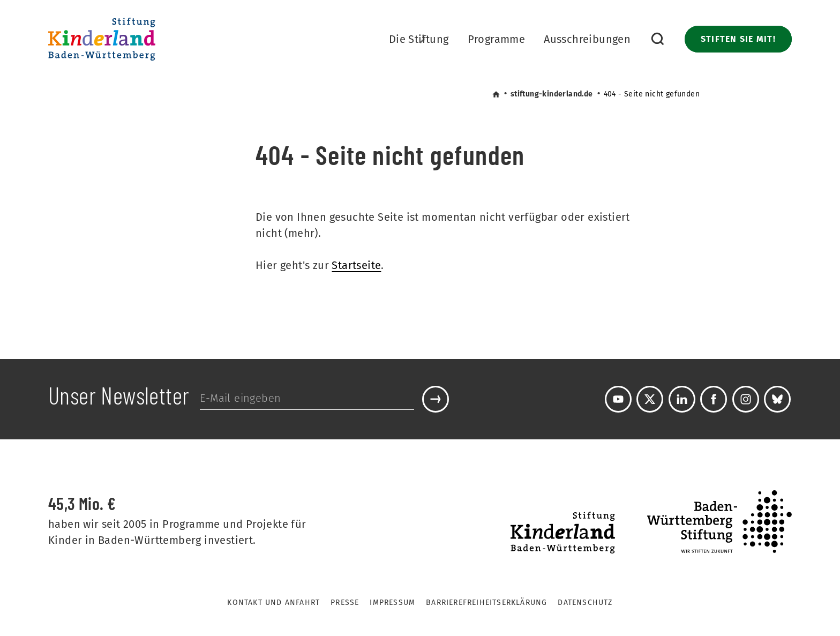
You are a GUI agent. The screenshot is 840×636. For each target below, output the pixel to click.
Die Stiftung (419, 41)
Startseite (356, 265)
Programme (497, 39)
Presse (345, 603)
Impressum (392, 603)
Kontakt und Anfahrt (273, 603)
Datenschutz (585, 603)
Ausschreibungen (587, 39)
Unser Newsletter (119, 398)
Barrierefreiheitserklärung (486, 603)
